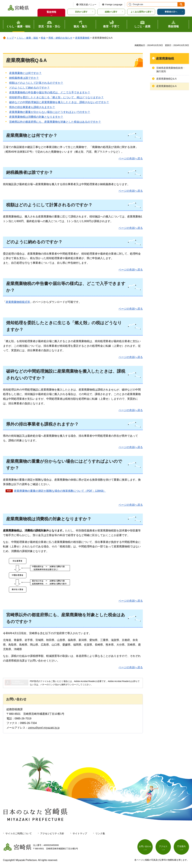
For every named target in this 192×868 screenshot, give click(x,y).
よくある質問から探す (141, 12)
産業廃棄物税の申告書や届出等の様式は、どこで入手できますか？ (50, 92)
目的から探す (81, 12)
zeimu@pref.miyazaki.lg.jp (44, 728)
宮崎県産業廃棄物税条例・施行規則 (171, 70)
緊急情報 (51, 12)
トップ (10, 38)
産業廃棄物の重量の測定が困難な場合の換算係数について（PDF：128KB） (60, 491)
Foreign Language (114, 5)
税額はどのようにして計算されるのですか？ (36, 83)
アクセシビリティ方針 (52, 833)
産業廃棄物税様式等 (18, 302)
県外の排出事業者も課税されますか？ (32, 107)
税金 (43, 38)
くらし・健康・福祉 (27, 38)
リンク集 (100, 833)
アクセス (163, 846)
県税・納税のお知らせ (60, 38)
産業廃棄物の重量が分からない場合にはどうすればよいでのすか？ (50, 112)
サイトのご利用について (19, 833)
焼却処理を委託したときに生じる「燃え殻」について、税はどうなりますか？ (56, 97)
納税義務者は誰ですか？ (24, 78)
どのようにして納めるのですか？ (29, 88)
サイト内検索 (130, 4)
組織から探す (111, 12)
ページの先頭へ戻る (131, 159)
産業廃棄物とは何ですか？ (25, 73)
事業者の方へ (171, 12)
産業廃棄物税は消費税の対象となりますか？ (36, 117)
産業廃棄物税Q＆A (166, 79)
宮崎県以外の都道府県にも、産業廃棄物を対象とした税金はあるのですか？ (55, 122)
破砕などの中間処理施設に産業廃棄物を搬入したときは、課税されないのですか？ (59, 102)
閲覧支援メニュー (88, 5)
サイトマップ (80, 833)
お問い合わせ (145, 846)
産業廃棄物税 (82, 38)
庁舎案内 (181, 846)
